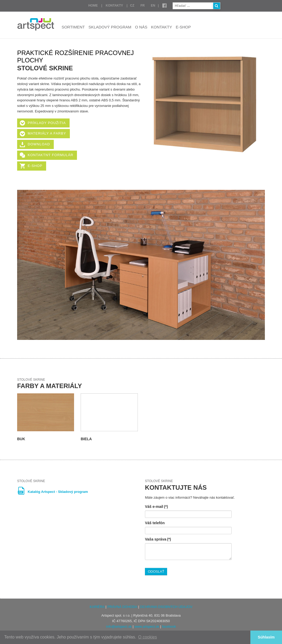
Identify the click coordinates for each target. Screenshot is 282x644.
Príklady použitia (47, 123)
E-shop (183, 27)
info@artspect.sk (119, 626)
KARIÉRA (97, 607)
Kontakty (114, 6)
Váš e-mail (156, 507)
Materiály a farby (47, 133)
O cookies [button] (147, 637)
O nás (141, 27)
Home (93, 6)
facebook (169, 626)
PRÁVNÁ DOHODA (122, 607)
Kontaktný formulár (50, 155)
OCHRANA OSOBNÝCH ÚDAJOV (166, 607)
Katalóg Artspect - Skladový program (58, 492)
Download (39, 144)
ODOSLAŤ (156, 571)
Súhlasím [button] (266, 637)
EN (153, 6)
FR (143, 6)
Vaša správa (158, 539)
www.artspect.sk (147, 626)
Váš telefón (155, 523)
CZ (132, 6)
